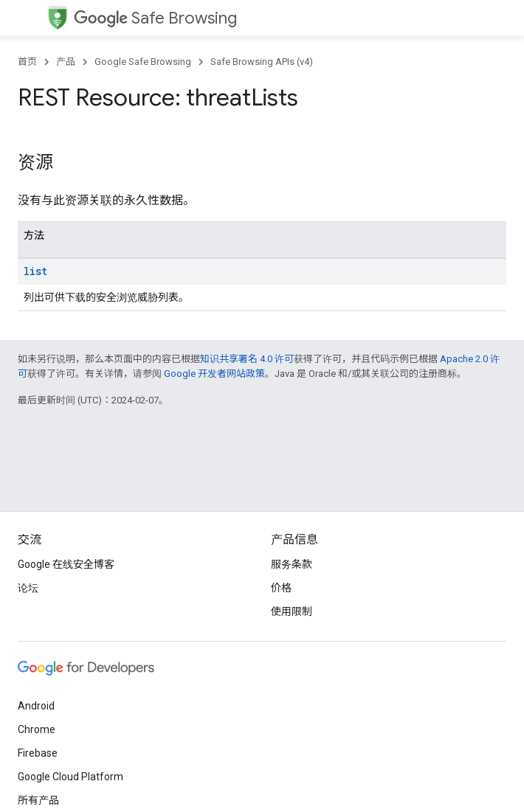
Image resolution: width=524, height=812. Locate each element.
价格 (281, 588)
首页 (27, 62)
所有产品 (38, 800)
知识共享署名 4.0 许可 (247, 359)
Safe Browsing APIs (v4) (262, 62)
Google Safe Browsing (143, 62)
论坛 (28, 588)
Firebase (38, 753)
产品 (66, 62)
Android (36, 706)
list (35, 271)
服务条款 (292, 564)
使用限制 (292, 611)
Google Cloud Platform (70, 777)
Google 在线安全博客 (66, 564)
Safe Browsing (155, 18)
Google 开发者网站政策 (214, 374)
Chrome (37, 729)
